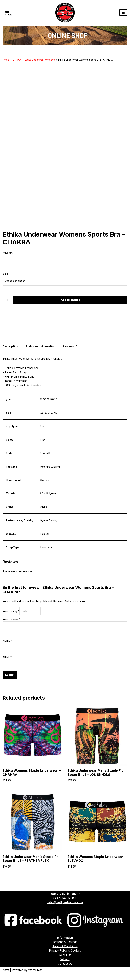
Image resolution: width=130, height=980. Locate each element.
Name (8, 646)
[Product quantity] (7, 304)
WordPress (35, 976)
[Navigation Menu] (123, 13)
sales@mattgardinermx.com (65, 909)
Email (7, 662)
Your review (12, 624)
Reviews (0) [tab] (72, 350)
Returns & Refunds (65, 948)
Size (5, 277)
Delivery (65, 966)
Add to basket (70, 303)
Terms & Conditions (65, 953)
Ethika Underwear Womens (40, 60)
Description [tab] (10, 350)
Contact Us (65, 970)
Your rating (11, 616)
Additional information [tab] (41, 350)
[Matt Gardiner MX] (65, 13)
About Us (65, 961)
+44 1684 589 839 (65, 904)
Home (6, 60)
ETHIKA (17, 60)
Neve (6, 976)
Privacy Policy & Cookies (65, 957)
